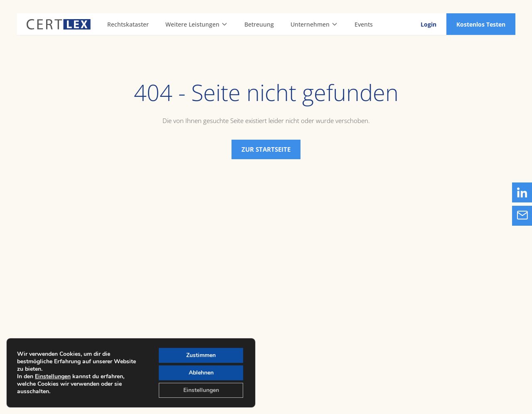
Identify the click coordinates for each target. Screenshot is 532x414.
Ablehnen (201, 373)
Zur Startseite (266, 149)
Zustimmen (201, 355)
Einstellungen (53, 377)
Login (429, 24)
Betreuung (259, 24)
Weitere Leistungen (197, 24)
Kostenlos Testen (481, 24)
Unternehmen (314, 24)
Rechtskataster (128, 24)
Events (364, 24)
